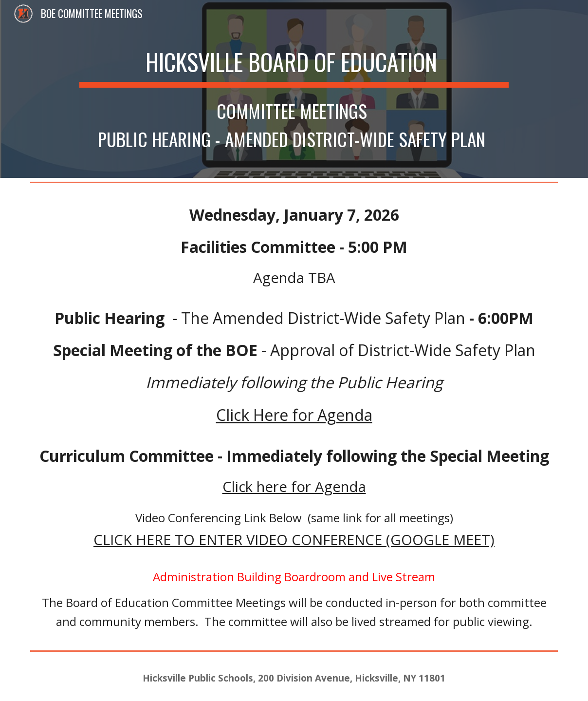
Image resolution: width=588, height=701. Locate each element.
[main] (294, 89)
